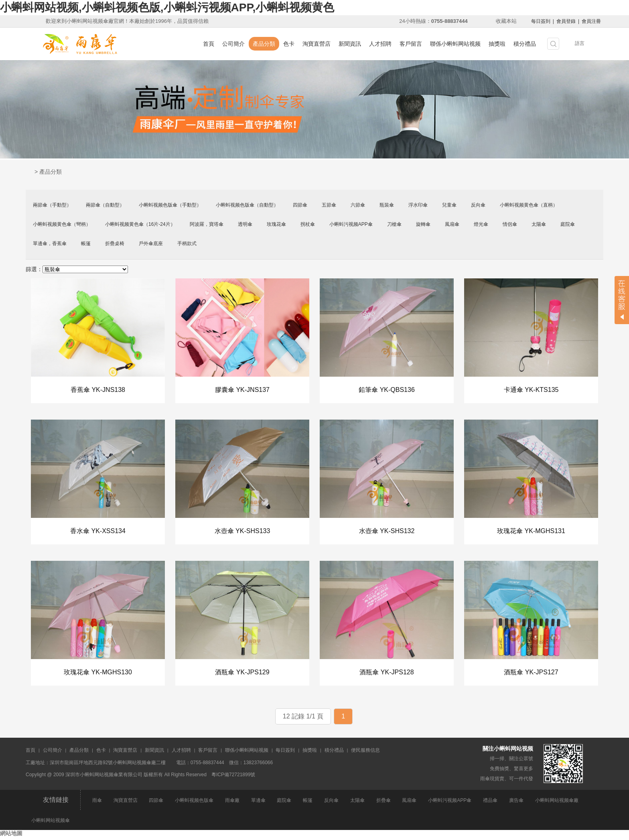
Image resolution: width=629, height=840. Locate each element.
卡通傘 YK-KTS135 (531, 390)
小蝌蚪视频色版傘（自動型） (247, 205)
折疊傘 (383, 803)
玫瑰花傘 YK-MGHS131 (531, 532)
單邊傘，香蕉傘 (50, 243)
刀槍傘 (394, 224)
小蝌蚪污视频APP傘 (351, 224)
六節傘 (358, 205)
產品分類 (264, 44)
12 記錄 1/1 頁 (303, 719)
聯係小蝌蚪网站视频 (455, 44)
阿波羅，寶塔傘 (207, 224)
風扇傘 (452, 224)
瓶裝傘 (387, 205)
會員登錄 (566, 21)
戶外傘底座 (151, 243)
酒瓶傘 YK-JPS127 (531, 675)
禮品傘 (490, 803)
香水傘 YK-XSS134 (98, 532)
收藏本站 (506, 21)
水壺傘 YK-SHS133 (242, 532)
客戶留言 (411, 44)
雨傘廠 (232, 803)
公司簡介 (233, 44)
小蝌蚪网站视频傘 (51, 823)
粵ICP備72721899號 (233, 777)
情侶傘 (510, 224)
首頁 (209, 44)
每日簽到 (541, 21)
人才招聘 (380, 44)
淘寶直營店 (317, 44)
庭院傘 (568, 224)
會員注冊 (591, 21)
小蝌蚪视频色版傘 (194, 803)
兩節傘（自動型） (105, 205)
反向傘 (478, 205)
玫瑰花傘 (276, 224)
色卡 (289, 44)
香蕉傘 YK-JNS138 (98, 390)
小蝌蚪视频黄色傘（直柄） (529, 205)
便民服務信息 (365, 753)
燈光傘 (481, 224)
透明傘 (245, 224)
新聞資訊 (350, 44)
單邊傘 (258, 803)
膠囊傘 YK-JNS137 (242, 390)
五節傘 (329, 205)
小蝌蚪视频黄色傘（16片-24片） (140, 224)
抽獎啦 (497, 44)
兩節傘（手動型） (52, 205)
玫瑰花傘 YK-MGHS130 (98, 675)
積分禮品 (525, 44)
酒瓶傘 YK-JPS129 (242, 675)
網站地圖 (11, 836)
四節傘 (300, 205)
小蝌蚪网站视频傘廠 (557, 803)
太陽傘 (539, 224)
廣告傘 (516, 803)
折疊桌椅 (115, 243)
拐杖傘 (308, 224)
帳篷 (86, 243)
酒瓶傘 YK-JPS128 (387, 675)
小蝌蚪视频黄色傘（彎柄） (62, 224)
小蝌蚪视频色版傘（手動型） (170, 205)
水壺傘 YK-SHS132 (387, 532)
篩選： (34, 269)
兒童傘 (449, 205)
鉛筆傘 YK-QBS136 (387, 390)
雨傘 (97, 803)
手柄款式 (187, 243)
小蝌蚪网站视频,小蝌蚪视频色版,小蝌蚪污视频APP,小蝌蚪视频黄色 (167, 7)
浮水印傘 (418, 205)
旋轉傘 (423, 224)
